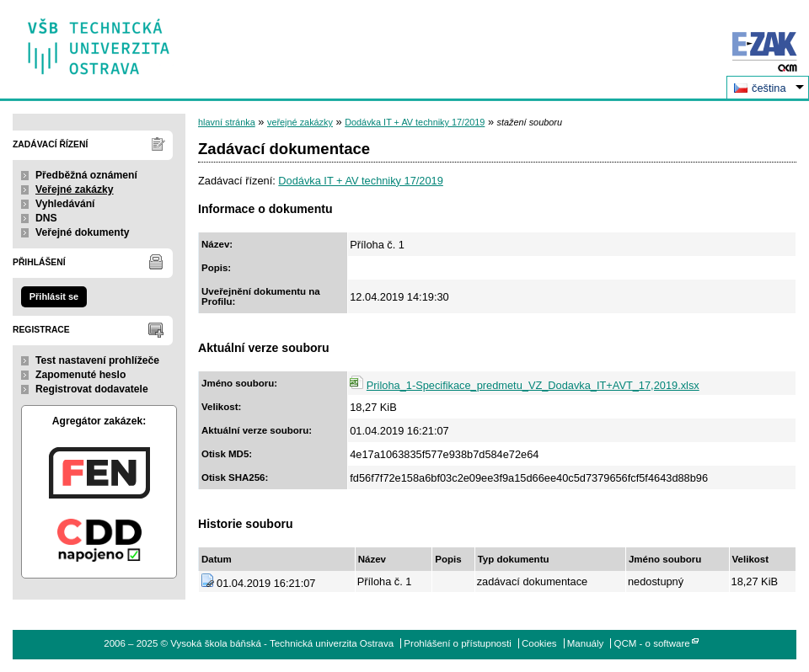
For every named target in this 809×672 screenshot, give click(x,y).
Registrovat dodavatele (92, 389)
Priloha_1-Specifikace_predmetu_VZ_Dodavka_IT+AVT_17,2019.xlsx (533, 385)
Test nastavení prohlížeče (97, 360)
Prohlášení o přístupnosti (457, 643)
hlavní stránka (227, 122)
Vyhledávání (65, 204)
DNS (46, 218)
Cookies (539, 643)
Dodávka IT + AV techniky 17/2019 (415, 122)
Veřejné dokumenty (82, 232)
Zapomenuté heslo (80, 375)
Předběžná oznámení (86, 175)
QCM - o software (652, 643)
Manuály (586, 643)
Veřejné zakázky (75, 189)
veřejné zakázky (300, 122)
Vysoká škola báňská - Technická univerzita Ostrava (99, 41)
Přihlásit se (54, 296)
